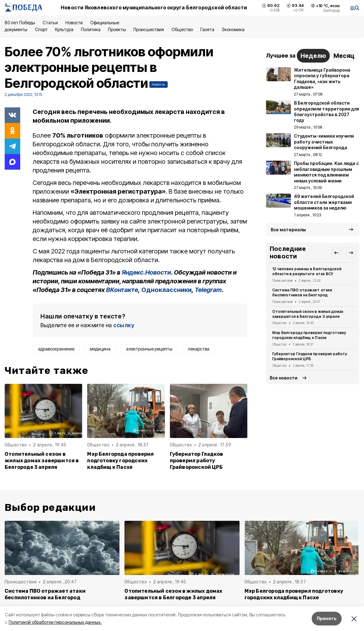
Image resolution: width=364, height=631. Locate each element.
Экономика (233, 29)
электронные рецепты (149, 349)
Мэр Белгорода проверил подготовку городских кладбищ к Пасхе (120, 461)
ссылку (124, 325)
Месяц (344, 56)
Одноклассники (166, 290)
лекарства (199, 349)
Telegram (208, 290)
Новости (74, 23)
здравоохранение (56, 349)
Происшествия (149, 29)
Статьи (50, 23)
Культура (64, 29)
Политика (91, 29)
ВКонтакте (122, 290)
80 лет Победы (20, 23)
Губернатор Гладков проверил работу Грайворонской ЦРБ (196, 461)
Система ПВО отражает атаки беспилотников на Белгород (302, 292)
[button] (336, 252)
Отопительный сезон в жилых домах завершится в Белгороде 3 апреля (42, 461)
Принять (327, 618)
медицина (100, 349)
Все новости (284, 378)
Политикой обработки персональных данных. (55, 622)
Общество (182, 29)
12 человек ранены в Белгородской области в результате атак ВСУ (307, 271)
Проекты (117, 29)
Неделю (313, 56)
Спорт (41, 29)
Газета (207, 29)
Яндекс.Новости (146, 272)
